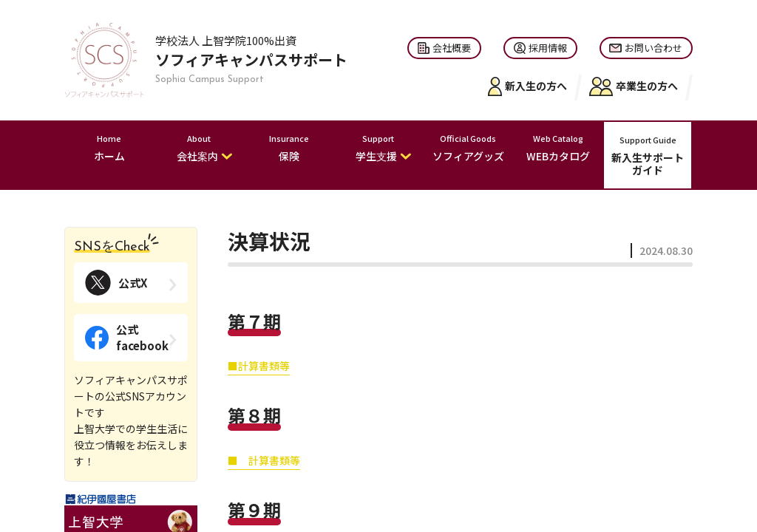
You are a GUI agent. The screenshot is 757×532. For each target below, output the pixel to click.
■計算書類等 (259, 366)
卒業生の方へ (634, 86)
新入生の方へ (528, 86)
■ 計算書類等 (264, 460)
